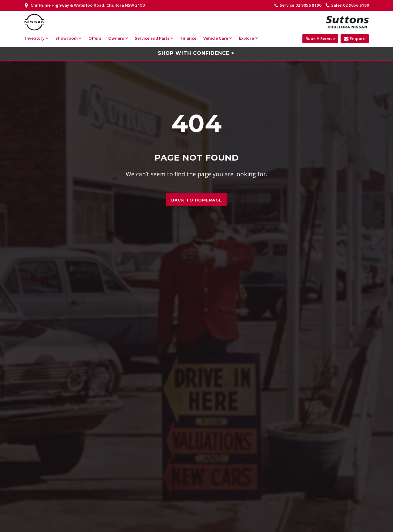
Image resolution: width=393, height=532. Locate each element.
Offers (95, 38)
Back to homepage (197, 200)
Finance (188, 38)
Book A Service (320, 38)
